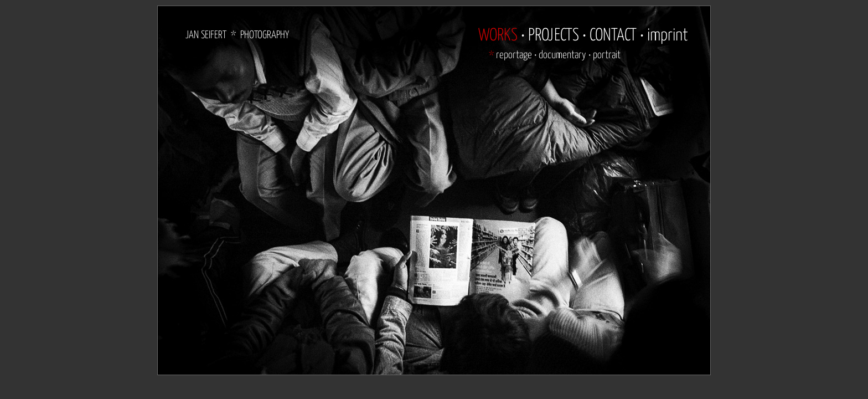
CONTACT (613, 35)
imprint (668, 35)
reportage (514, 55)
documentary (562, 55)
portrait (607, 55)
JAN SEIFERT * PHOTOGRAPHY (237, 35)
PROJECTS (554, 35)
